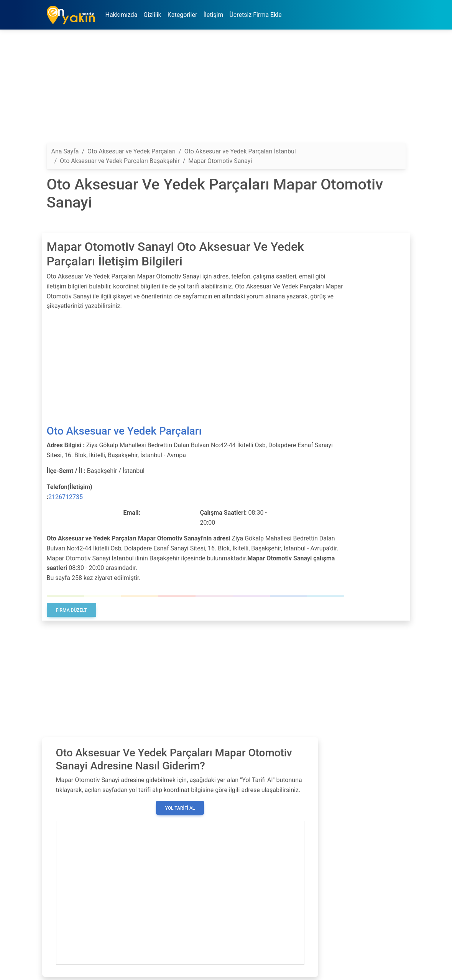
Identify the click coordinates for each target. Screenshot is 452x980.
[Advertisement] (226, 89)
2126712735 (66, 497)
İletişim (213, 15)
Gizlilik (152, 15)
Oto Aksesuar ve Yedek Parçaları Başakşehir (120, 161)
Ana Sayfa (65, 151)
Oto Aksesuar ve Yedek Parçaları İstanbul (240, 151)
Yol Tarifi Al (180, 808)
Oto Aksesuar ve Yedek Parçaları (124, 431)
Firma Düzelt (71, 610)
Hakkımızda (122, 15)
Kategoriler (182, 15)
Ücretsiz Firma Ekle (255, 15)
